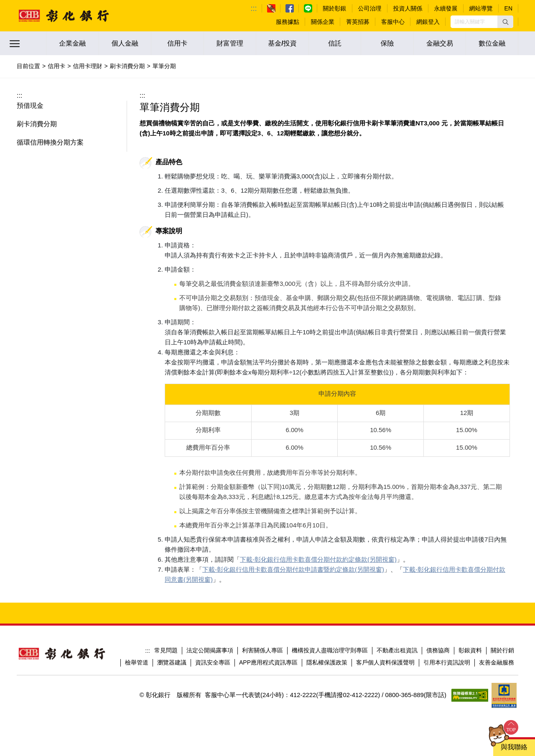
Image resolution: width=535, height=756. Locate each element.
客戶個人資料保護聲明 (385, 652)
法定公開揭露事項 (210, 640)
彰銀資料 (470, 640)
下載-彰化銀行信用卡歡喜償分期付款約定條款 (304, 559)
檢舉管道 (137, 652)
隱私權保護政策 (327, 652)
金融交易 (440, 43)
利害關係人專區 (262, 640)
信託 (335, 43)
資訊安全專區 (213, 652)
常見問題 (166, 640)
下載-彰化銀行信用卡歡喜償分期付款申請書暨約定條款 (279, 569)
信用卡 (177, 43)
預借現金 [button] (30, 106)
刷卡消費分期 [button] (37, 124)
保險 (387, 43)
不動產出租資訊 (397, 640)
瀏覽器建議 (172, 652)
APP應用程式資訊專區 (268, 652)
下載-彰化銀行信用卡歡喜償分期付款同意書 (434, 569)
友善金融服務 (497, 652)
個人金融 (125, 43)
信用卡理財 (87, 66)
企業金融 (72, 43)
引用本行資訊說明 (447, 652)
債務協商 (438, 640)
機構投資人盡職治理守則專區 (330, 640)
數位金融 (492, 43)
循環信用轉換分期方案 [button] (50, 142)
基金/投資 (282, 43)
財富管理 (230, 43)
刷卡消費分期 (127, 66)
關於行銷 (502, 640)
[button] (505, 22)
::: (254, 8)
